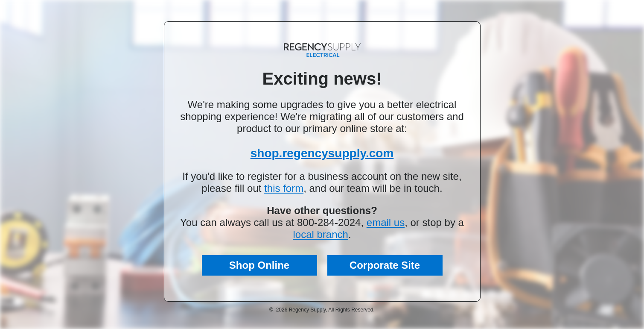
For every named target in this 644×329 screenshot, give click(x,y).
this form (284, 188)
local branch (320, 234)
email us (386, 222)
